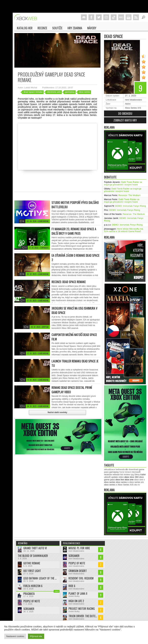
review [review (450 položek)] (127, 474)
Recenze (42, 28)
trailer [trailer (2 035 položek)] (143, 474)
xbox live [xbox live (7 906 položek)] (120, 480)
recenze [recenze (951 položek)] (108, 474)
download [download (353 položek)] (133, 469)
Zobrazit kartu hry (125, 120)
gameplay (70, 92)
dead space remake (33, 92)
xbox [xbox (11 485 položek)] (127, 477)
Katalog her (25, 28)
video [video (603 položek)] (121, 477)
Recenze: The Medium (129, 195)
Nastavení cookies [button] (15, 636)
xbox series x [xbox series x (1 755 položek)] (110, 485)
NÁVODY (92, 28)
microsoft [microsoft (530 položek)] (136, 472)
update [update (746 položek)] (115, 477)
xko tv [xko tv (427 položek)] (137, 485)
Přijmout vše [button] (36, 636)
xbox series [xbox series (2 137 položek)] (110, 482)
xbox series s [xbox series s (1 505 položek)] (122, 482)
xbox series (85, 92)
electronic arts (54, 92)
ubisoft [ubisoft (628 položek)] (107, 477)
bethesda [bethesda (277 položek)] (120, 469)
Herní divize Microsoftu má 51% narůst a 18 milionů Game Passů (124, 230)
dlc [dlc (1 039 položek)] (127, 469)
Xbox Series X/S (133, 108)
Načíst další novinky (57, 412)
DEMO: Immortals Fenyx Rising (131, 206)
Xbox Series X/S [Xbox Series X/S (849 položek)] (126, 485)
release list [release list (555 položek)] (118, 474)
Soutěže (57, 28)
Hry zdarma (75, 28)
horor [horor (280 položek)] (122, 472)
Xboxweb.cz (27, 17)
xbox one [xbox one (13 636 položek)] (129, 480)
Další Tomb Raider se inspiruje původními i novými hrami (123, 183)
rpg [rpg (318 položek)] (132, 474)
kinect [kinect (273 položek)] (128, 472)
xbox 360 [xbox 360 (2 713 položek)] (134, 477)
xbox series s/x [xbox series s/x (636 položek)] (136, 482)
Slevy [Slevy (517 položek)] (137, 474)
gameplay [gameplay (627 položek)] (114, 472)
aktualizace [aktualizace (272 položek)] (110, 469)
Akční (128, 104)
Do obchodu (125, 114)
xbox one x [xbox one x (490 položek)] (139, 480)
